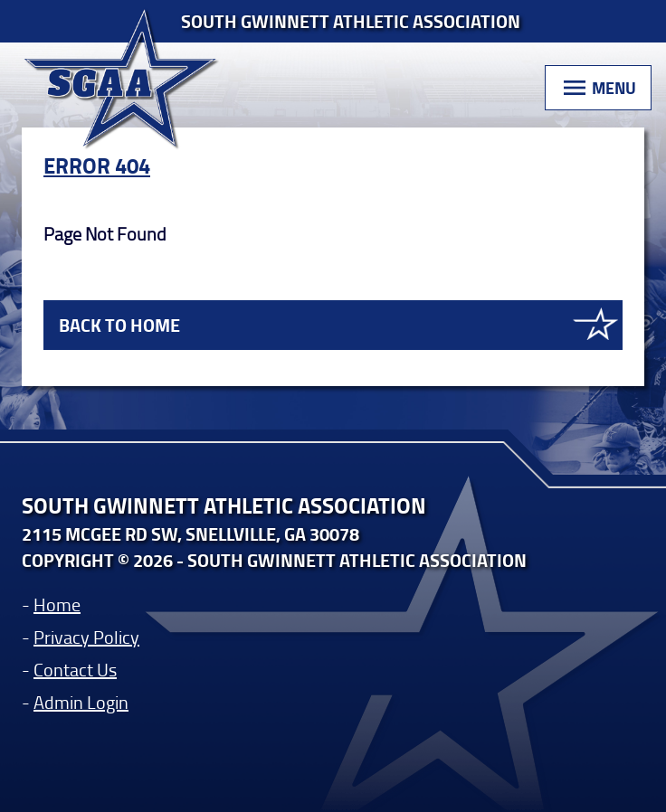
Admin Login (81, 702)
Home (57, 604)
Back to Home (119, 325)
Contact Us (75, 669)
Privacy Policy (86, 637)
